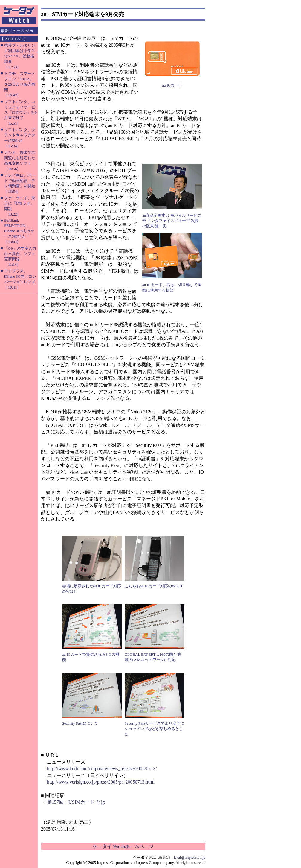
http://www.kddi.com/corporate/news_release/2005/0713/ (102, 768)
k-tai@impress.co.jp (190, 857)
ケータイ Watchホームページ (123, 846)
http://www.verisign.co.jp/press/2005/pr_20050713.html (101, 782)
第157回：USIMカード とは (76, 802)
